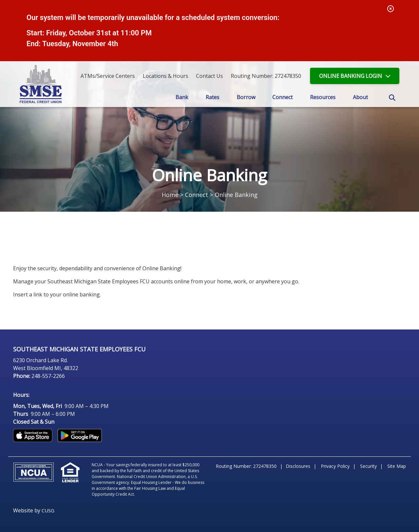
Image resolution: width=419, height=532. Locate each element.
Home (170, 195)
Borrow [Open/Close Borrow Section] (246, 97)
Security (368, 466)
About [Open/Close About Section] (360, 97)
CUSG (48, 510)
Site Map (397, 466)
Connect (197, 195)
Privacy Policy (335, 466)
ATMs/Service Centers (108, 76)
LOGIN (351, 76)
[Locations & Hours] (165, 76)
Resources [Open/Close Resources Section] (323, 97)
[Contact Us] (209, 76)
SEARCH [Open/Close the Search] (392, 98)
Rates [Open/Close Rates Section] (212, 97)
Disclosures (298, 466)
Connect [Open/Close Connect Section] (282, 97)
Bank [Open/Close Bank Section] (182, 97)
